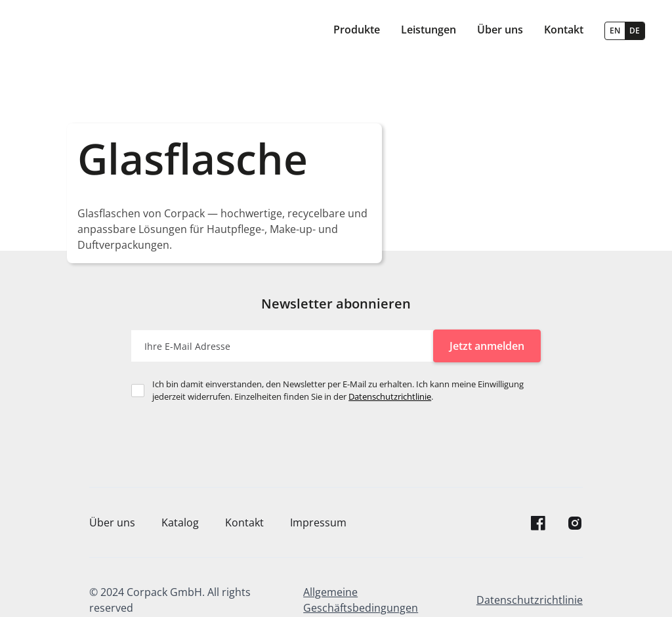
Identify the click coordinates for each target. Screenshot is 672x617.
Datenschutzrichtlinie (390, 396)
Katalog (180, 522)
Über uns (112, 522)
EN (615, 31)
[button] (357, 31)
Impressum (318, 522)
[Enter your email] (282, 346)
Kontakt (244, 522)
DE (635, 31)
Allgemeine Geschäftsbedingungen (361, 600)
